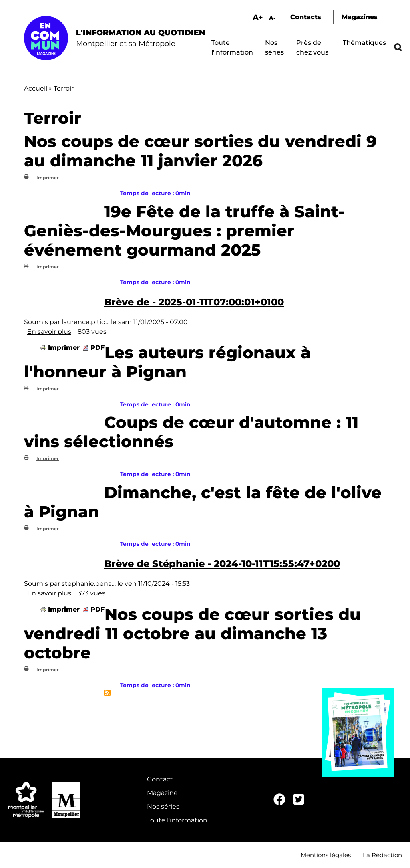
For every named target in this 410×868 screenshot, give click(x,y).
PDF (97, 348)
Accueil (36, 88)
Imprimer (48, 178)
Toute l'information (177, 820)
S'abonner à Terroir (107, 693)
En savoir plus (49, 332)
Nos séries (163, 806)
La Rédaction (382, 855)
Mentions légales (326, 855)
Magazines (360, 17)
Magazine (162, 793)
